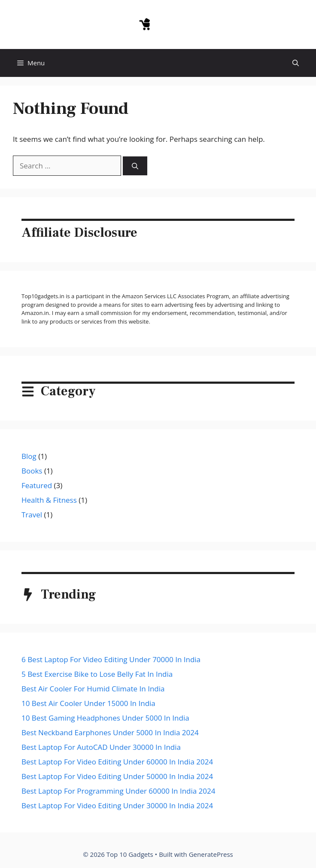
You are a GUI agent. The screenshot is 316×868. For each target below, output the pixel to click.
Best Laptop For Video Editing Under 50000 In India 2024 (117, 776)
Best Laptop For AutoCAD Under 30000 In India (101, 747)
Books (32, 471)
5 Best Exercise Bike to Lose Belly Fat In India (97, 674)
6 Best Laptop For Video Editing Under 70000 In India (111, 659)
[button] (296, 63)
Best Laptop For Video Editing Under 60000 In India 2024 (117, 762)
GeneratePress (211, 854)
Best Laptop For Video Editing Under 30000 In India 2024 (117, 805)
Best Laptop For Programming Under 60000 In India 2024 (118, 791)
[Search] (135, 166)
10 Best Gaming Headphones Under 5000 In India (105, 718)
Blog (29, 456)
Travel (32, 515)
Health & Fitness (49, 500)
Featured (37, 485)
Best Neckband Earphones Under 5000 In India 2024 (110, 732)
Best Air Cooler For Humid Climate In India (93, 689)
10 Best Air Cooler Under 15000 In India (88, 703)
